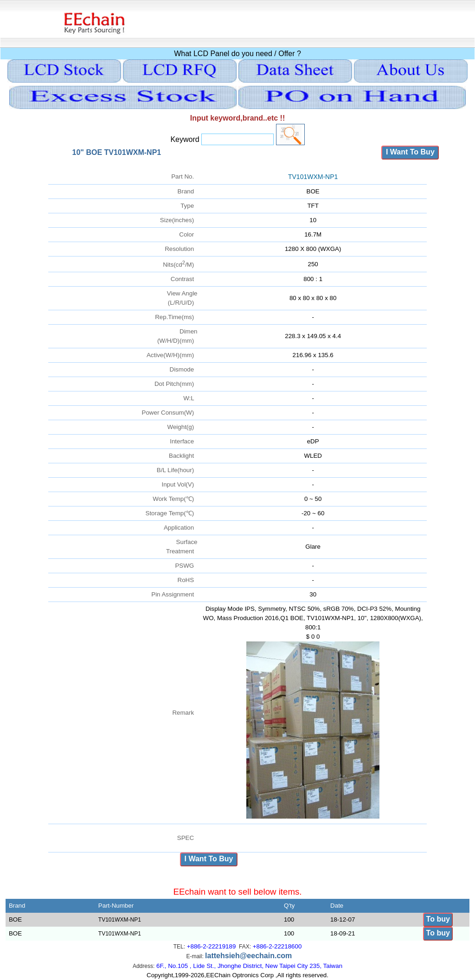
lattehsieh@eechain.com (248, 956)
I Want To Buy (410, 152)
